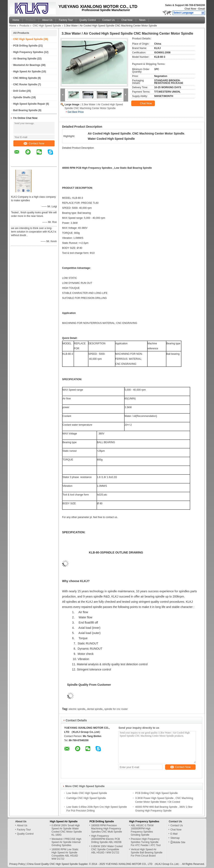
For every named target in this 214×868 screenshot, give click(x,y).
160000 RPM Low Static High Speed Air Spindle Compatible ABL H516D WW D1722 (65, 854)
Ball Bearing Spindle (25, 110)
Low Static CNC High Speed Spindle (87, 793)
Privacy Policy (17, 864)
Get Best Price (76, 112)
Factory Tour (66, 20)
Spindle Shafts (22, 97)
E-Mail (174, 834)
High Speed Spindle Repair (29, 104)
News (142, 20)
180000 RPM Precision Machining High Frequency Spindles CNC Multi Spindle (106, 829)
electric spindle (77, 709)
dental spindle (95, 709)
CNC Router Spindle (25, 84)
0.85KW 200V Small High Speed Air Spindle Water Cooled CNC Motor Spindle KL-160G (67, 830)
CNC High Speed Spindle (47, 26)
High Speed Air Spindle (27, 72)
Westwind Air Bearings (27, 65)
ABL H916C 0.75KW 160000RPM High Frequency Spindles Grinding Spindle (142, 830)
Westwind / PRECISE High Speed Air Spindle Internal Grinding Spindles (67, 842)
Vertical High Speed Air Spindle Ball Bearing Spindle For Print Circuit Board (147, 853)
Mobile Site (178, 842)
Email (202, 9)
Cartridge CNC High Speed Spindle (86, 798)
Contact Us (109, 20)
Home (16, 20)
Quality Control (87, 20)
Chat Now (190, 9)
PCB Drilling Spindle (25, 46)
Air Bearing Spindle (25, 59)
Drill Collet (19, 91)
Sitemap (175, 838)
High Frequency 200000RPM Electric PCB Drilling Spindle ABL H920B (106, 839)
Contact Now (34, 143)
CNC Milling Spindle (25, 78)
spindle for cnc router (116, 709)
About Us (47, 20)
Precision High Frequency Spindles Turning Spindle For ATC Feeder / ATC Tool (146, 842)
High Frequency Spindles (28, 52)
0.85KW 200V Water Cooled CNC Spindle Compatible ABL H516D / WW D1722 (107, 849)
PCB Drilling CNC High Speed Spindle (156, 793)
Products (31, 20)
